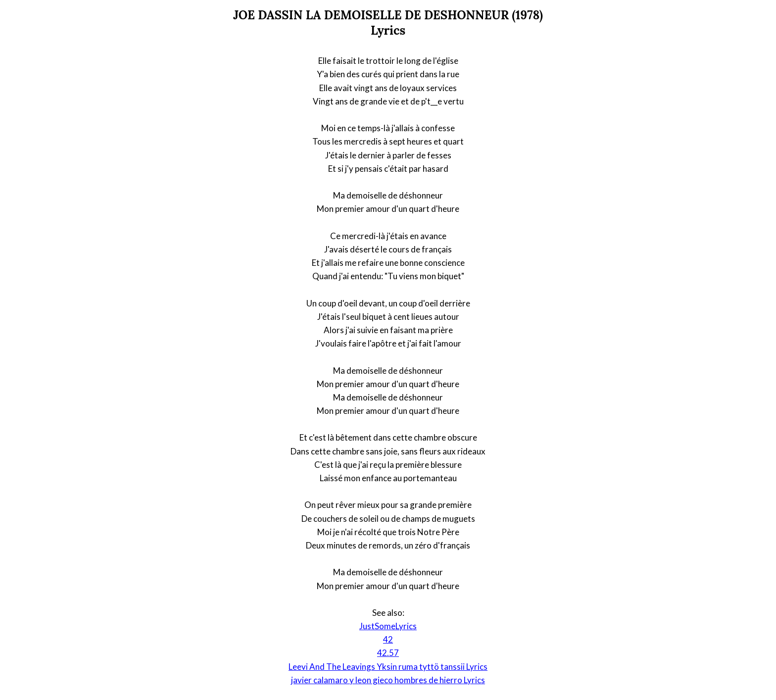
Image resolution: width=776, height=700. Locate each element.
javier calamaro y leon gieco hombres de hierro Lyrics (388, 680)
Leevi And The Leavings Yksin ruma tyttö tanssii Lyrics (388, 667)
